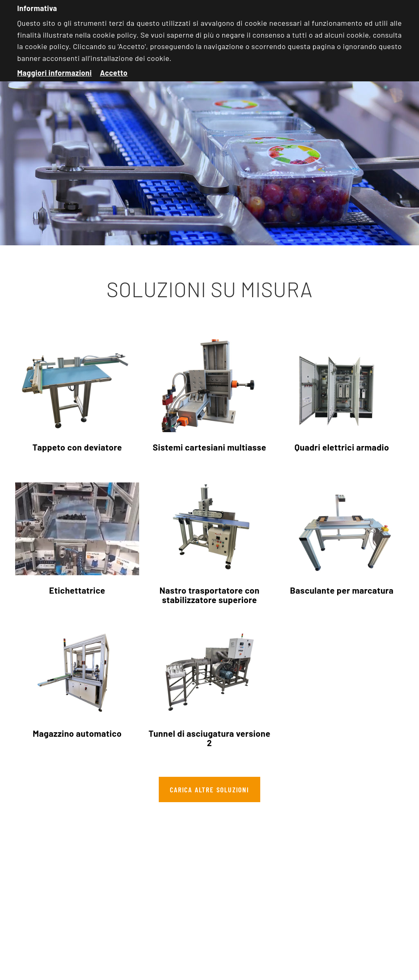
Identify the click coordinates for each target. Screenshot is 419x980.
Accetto (114, 73)
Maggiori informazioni (54, 73)
